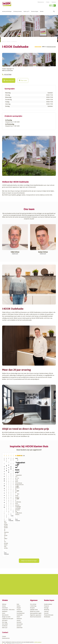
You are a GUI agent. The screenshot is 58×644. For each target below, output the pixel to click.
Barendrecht (5, 597)
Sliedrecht (19, 601)
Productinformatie (49, 597)
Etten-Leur (5, 610)
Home (3, 41)
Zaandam (19, 608)
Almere (4, 588)
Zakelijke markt (34, 592)
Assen (4, 596)
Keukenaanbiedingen (7, 11)
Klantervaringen (35, 11)
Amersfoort (5, 590)
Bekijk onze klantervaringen (29, 553)
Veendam (19, 605)
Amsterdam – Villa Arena (8, 592)
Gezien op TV (26, 11)
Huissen (19, 592)
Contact (48, 3)
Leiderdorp (19, 594)
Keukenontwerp (48, 587)
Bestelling (47, 592)
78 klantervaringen (51, 46)
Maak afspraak (9, 80)
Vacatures (54, 3)
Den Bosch (5, 603)
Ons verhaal (33, 587)
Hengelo (19, 590)
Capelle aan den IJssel (8, 601)
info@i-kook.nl (38, 625)
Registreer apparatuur (36, 597)
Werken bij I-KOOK (35, 594)
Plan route (23, 80)
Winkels (42, 11)
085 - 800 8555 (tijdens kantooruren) (13, 626)
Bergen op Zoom (6, 599)
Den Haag (5, 605)
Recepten (32, 590)
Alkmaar (4, 587)
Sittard (18, 599)
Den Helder (5, 606)
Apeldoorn (5, 594)
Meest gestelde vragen (36, 596)
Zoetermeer (20, 610)
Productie (47, 588)
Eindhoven (5, 608)
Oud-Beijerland (21, 596)
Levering (46, 594)
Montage (46, 590)
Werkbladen (47, 599)
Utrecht (19, 603)
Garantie (46, 596)
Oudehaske (20, 597)
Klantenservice (41, 3)
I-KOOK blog (33, 588)
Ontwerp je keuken (18, 11)
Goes (18, 587)
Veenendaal (20, 606)
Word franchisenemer (36, 599)
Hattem (19, 588)
